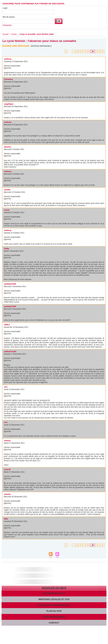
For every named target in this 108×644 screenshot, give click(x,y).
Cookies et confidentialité (54, 604)
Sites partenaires (54, 615)
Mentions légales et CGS (54, 598)
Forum (13, 34)
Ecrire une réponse (16, 45)
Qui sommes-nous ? (54, 593)
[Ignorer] (7, 67)
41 (103, 51)
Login (5, 8)
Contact (54, 621)
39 (94, 51)
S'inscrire (7, 25)
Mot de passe (9, 17)
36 (80, 51)
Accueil (5, 34)
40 (98, 51)
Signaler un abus (54, 588)
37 (85, 51)
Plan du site (54, 610)
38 (89, 51)
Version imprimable (42, 46)
